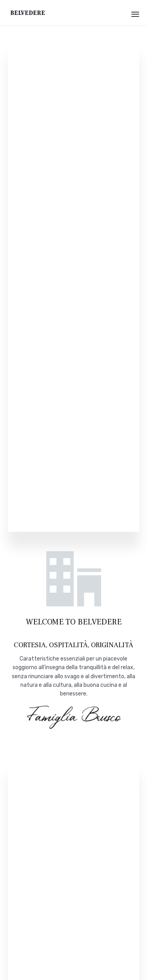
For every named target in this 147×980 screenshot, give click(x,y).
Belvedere (28, 13)
